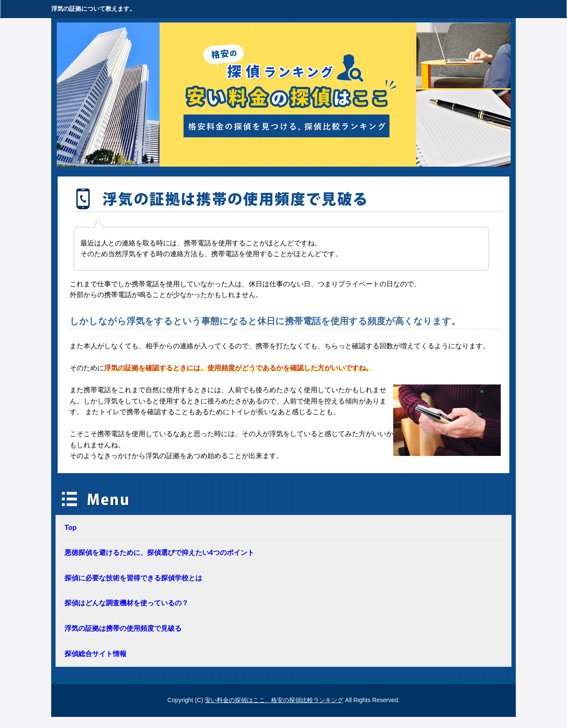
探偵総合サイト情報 (96, 654)
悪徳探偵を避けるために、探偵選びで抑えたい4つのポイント (159, 553)
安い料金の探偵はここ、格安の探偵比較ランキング (274, 700)
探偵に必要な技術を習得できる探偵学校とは (133, 578)
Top (71, 528)
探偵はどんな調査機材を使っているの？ (126, 603)
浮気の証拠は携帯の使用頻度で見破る (123, 628)
